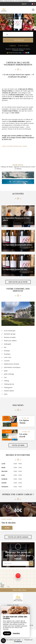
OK (31, 563)
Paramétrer (16, 633)
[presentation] (5, 507)
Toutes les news (18, 445)
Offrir (7, 528)
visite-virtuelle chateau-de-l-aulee (14, 146)
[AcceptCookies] (3, 641)
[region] (15, 622)
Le (7, 34)
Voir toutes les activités (18, 282)
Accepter (7, 633)
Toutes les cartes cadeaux (18, 537)
